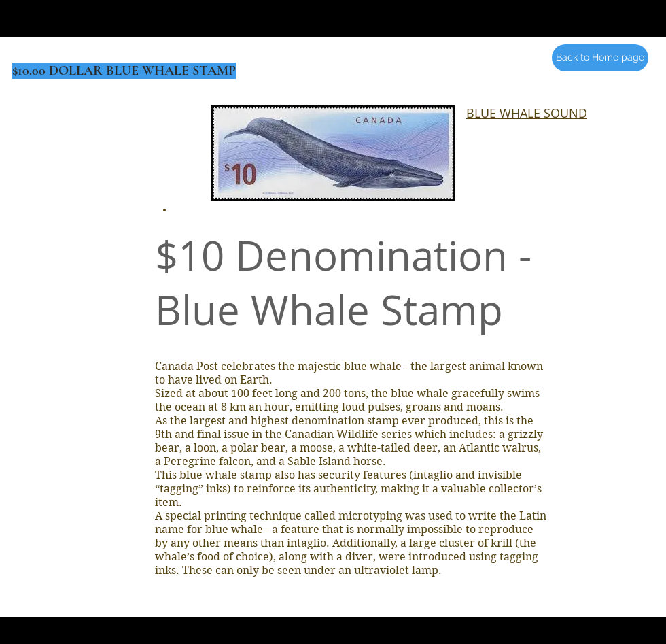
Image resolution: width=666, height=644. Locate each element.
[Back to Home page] (600, 58)
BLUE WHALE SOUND (527, 113)
